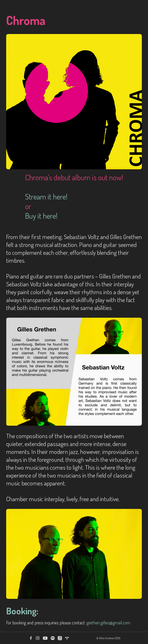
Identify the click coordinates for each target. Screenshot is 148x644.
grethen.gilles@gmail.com (108, 623)
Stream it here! (46, 196)
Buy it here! (41, 216)
